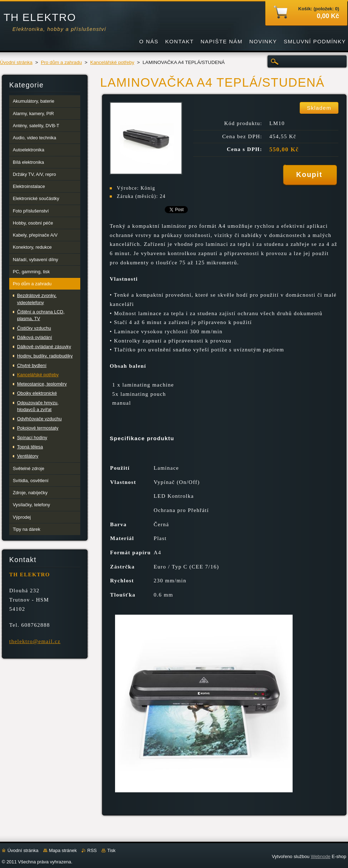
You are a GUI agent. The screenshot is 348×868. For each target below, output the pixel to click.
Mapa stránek (63, 850)
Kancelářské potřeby (112, 62)
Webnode (320, 856)
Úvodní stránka (16, 62)
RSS (92, 850)
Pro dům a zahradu (61, 62)
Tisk (111, 850)
